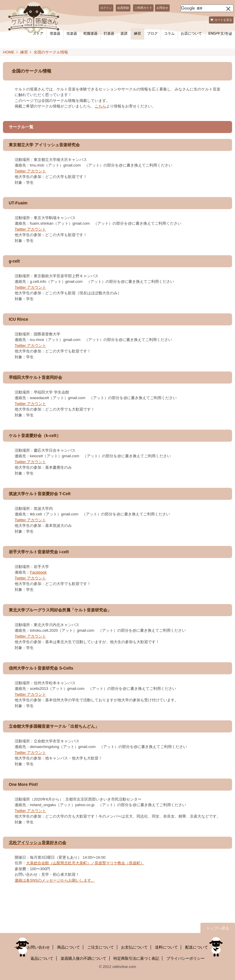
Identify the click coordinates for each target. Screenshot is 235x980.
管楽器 (55, 33)
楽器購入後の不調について (84, 958)
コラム (169, 33)
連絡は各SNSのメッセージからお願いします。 (55, 880)
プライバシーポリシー (185, 958)
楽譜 (124, 33)
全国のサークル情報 (51, 52)
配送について (197, 947)
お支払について (134, 947)
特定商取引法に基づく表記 (136, 958)
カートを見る (223, 20)
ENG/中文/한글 (220, 33)
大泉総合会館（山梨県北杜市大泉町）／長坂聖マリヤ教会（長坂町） (85, 863)
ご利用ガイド (143, 8)
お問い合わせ (38, 947)
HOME (9, 52)
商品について (69, 947)
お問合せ (162, 8)
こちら (100, 106)
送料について (166, 947)
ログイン (106, 8)
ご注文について (101, 947)
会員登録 (123, 8)
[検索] (200, 8)
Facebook (38, 572)
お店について (191, 33)
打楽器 (109, 33)
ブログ (152, 33)
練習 (137, 33)
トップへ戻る (218, 928)
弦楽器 (72, 33)
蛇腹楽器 (91, 33)
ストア (38, 33)
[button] (228, 9)
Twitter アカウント (30, 171)
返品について (42, 958)
